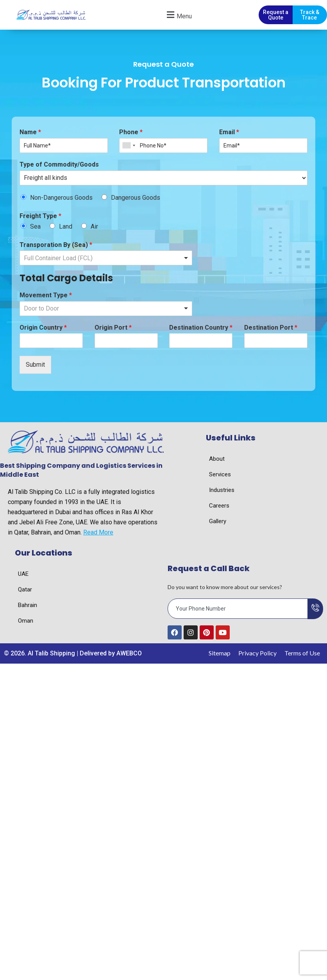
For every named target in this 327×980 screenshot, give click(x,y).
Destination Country (201, 329)
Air (94, 228)
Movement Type (46, 296)
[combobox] (129, 147)
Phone (131, 133)
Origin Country (43, 329)
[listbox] (106, 259)
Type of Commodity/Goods (59, 166)
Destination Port (271, 329)
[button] (178, 15)
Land (66, 228)
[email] (238, 610)
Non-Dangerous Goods (61, 199)
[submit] (315, 610)
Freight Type (40, 217)
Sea (35, 228)
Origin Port (113, 329)
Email (229, 133)
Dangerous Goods (136, 199)
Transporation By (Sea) (56, 246)
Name (30, 133)
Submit (35, 366)
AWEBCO (129, 654)
